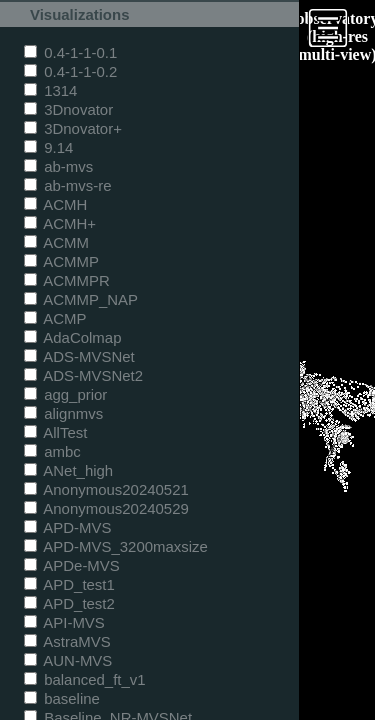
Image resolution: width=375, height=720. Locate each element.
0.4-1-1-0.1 (70, 52)
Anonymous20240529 (106, 508)
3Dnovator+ (73, 128)
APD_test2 (69, 603)
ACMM (56, 242)
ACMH (55, 204)
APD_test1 (69, 584)
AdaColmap (72, 337)
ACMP (55, 318)
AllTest (55, 432)
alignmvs (63, 413)
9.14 (48, 147)
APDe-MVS (72, 565)
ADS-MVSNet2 (83, 375)
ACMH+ (60, 223)
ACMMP (61, 261)
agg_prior (65, 394)
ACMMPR (67, 280)
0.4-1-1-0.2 (70, 71)
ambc (52, 451)
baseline (62, 698)
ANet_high (68, 470)
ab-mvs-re (67, 185)
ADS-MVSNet (79, 356)
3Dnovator (68, 109)
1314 (50, 90)
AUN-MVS (68, 660)
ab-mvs (58, 166)
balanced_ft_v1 (85, 679)
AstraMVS (67, 641)
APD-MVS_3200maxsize (116, 546)
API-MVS (64, 622)
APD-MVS (67, 527)
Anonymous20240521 (106, 489)
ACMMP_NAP (81, 299)
